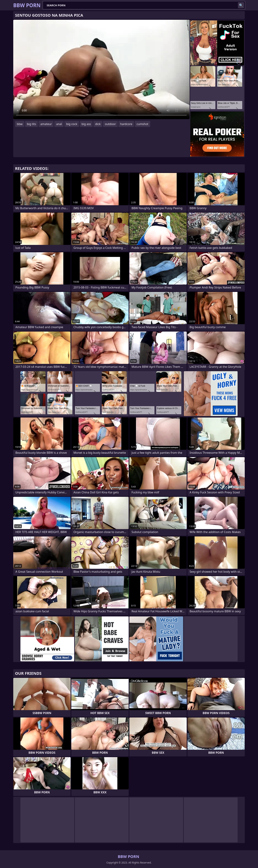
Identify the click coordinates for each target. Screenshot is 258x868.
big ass (86, 124)
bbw (20, 124)
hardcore (126, 124)
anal (59, 124)
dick (98, 124)
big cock (72, 124)
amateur (46, 124)
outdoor (110, 124)
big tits (31, 124)
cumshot (142, 124)
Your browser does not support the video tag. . (101, 69)
